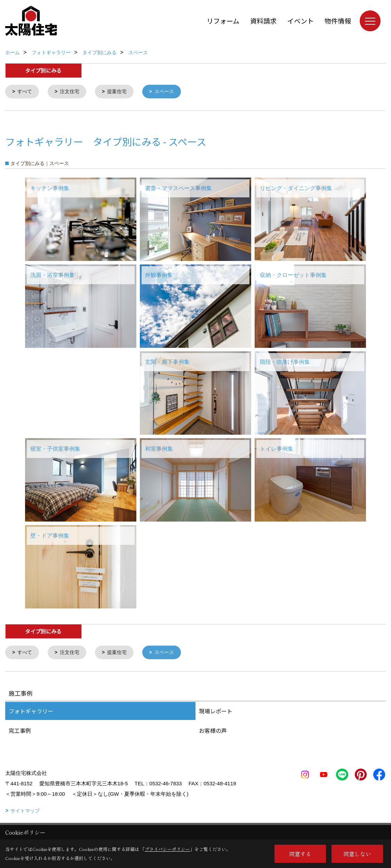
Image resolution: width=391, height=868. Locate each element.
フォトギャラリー (31, 712)
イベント (301, 21)
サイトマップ (25, 812)
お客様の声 (213, 732)
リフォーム (223, 21)
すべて (26, 92)
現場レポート (216, 712)
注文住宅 (72, 92)
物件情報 (338, 21)
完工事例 (20, 732)
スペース (170, 92)
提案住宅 (121, 92)
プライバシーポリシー (167, 849)
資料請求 (263, 21)
